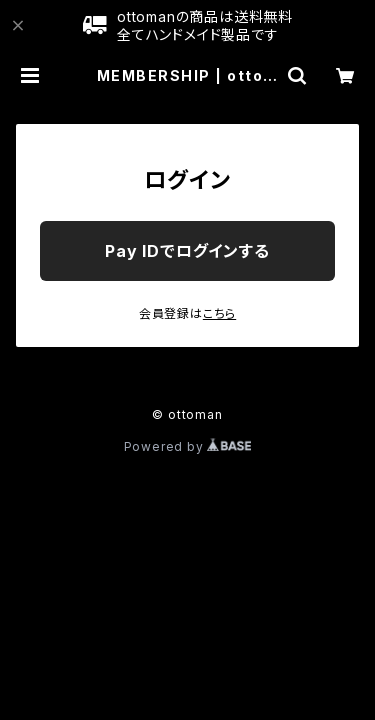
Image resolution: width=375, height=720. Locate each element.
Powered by (188, 446)
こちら (219, 313)
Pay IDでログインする (187, 251)
